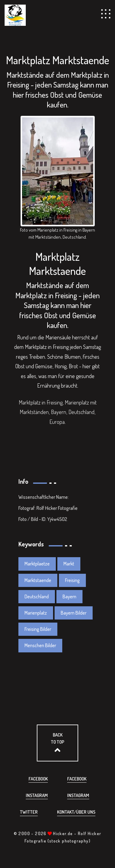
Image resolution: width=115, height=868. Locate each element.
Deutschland (37, 596)
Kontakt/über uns (76, 812)
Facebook (38, 779)
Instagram (37, 795)
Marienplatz (36, 613)
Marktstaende (38, 580)
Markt (69, 564)
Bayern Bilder (74, 613)
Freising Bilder (38, 629)
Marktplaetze (37, 564)
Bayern (69, 596)
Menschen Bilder (40, 645)
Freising (72, 580)
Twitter (29, 812)
